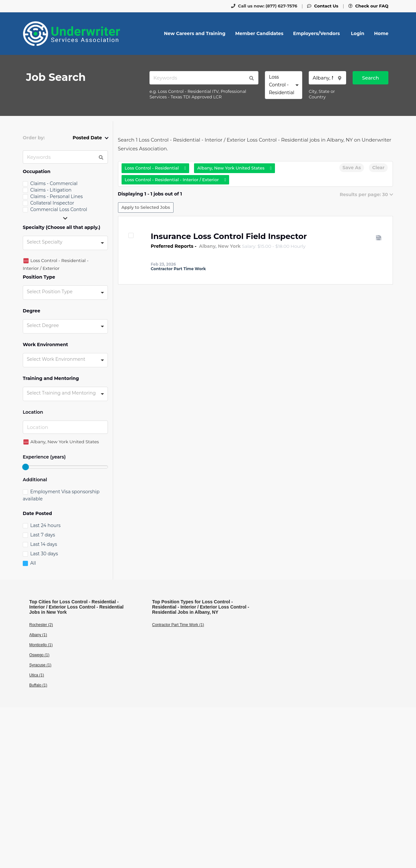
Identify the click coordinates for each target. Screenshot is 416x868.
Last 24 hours (45, 525)
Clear (378, 168)
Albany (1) (38, 635)
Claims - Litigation (51, 190)
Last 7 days (43, 535)
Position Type (39, 277)
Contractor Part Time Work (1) (178, 625)
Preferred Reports (172, 246)
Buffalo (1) (38, 685)
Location (33, 412)
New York (229, 246)
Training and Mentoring (51, 378)
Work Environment (45, 345)
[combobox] (284, 85)
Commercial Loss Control (59, 209)
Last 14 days (44, 544)
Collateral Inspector (52, 203)
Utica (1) (37, 675)
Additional (35, 480)
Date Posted (37, 514)
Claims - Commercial (54, 183)
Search (370, 78)
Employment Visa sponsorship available (61, 495)
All (33, 563)
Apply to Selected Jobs (146, 207)
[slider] (25, 467)
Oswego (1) (39, 655)
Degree (32, 311)
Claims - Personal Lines (57, 196)
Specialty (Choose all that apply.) (62, 227)
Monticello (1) (41, 645)
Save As (352, 168)
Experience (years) (44, 457)
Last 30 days (44, 554)
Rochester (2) (41, 625)
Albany (207, 246)
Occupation (37, 172)
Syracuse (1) (40, 665)
